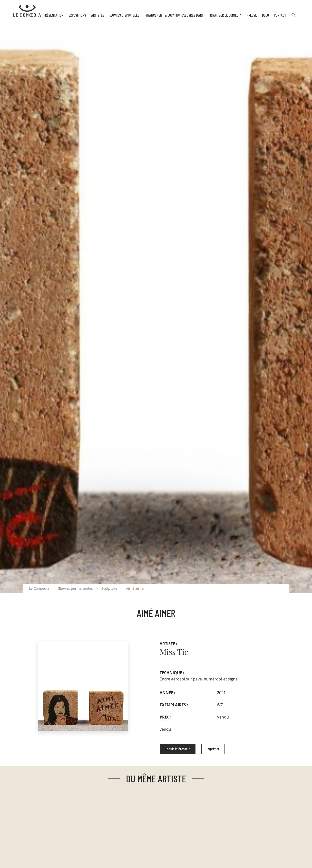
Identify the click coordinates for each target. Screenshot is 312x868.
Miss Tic (174, 652)
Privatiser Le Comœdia (225, 15)
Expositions (77, 15)
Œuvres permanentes (75, 588)
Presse (252, 15)
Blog (265, 15)
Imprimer (213, 749)
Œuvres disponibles (124, 15)
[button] (294, 17)
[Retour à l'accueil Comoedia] (27, 11)
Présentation (53, 15)
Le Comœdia (39, 588)
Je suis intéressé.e (178, 749)
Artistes (98, 15)
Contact (280, 15)
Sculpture (109, 588)
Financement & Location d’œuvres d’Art (174, 15)
